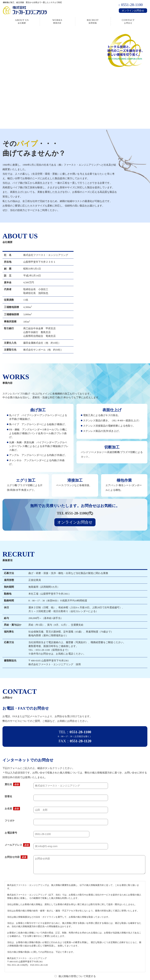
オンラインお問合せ (133, 11)
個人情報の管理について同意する (75, 976)
